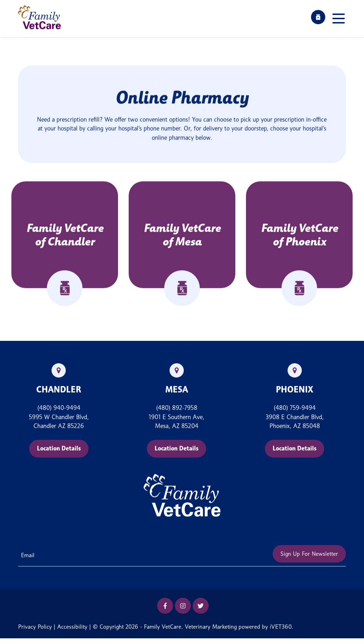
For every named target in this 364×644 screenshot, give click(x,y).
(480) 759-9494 (295, 408)
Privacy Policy (35, 627)
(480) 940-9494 (59, 408)
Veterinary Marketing (211, 627)
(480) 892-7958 (177, 408)
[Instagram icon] (183, 606)
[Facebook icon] (165, 606)
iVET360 (281, 627)
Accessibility (72, 627)
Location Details (59, 448)
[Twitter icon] (201, 606)
